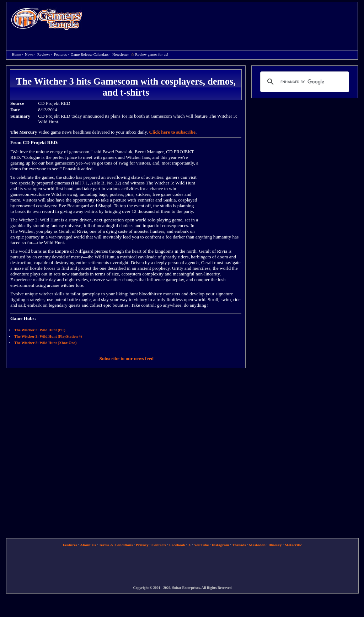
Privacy (142, 545)
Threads (239, 545)
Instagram (221, 545)
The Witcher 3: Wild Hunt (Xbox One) (45, 343)
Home (47, 19)
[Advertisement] (224, 20)
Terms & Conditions (116, 545)
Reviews (44, 55)
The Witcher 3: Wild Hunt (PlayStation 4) (48, 336)
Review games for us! (152, 55)
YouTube (202, 545)
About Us (88, 545)
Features (60, 55)
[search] (304, 82)
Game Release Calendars (90, 55)
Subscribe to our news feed (127, 358)
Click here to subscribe (172, 132)
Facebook (177, 545)
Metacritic (293, 545)
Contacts (159, 545)
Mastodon (257, 545)
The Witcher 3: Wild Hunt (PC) (40, 330)
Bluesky (275, 545)
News (29, 55)
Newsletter (121, 55)
